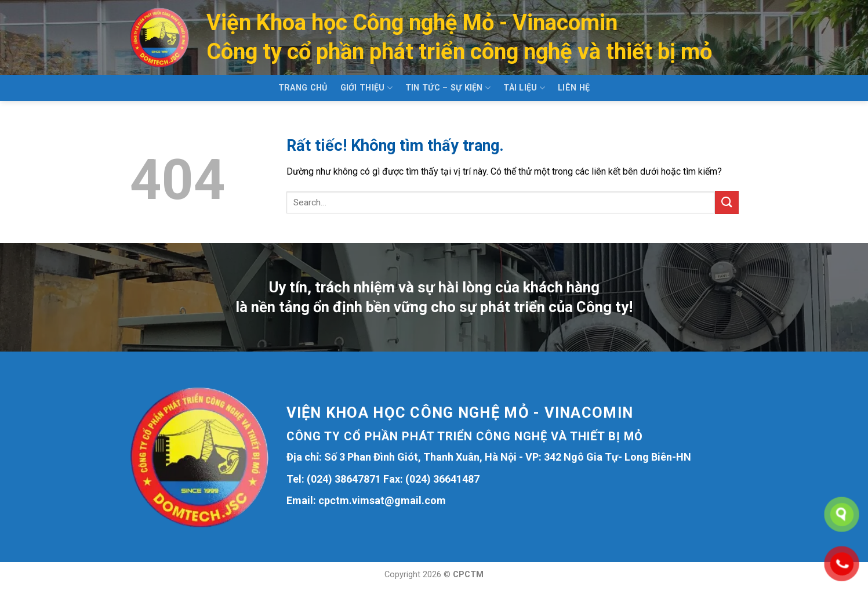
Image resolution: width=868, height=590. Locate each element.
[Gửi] (727, 202)
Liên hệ (574, 88)
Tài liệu (524, 88)
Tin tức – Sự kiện (448, 88)
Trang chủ (303, 88)
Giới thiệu (366, 88)
